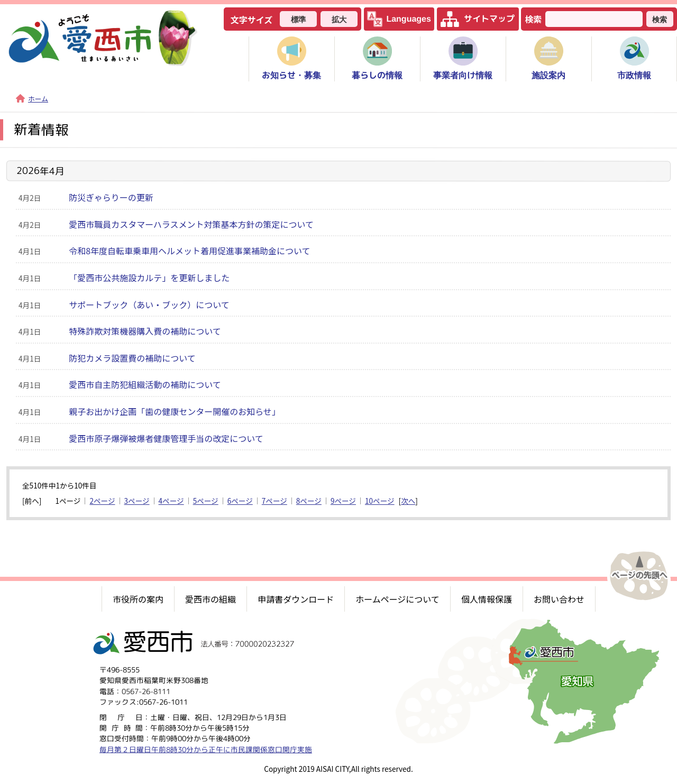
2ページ (102, 501)
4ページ (171, 501)
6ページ (240, 501)
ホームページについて (397, 599)
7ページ (275, 501)
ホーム (32, 99)
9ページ (343, 501)
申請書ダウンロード (296, 599)
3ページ (137, 501)
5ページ (206, 501)
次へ (408, 501)
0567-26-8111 (146, 691)
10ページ (380, 501)
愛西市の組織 (211, 599)
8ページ (309, 501)
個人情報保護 (487, 599)
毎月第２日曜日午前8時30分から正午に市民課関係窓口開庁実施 (206, 749)
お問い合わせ (559, 599)
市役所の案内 (138, 599)
